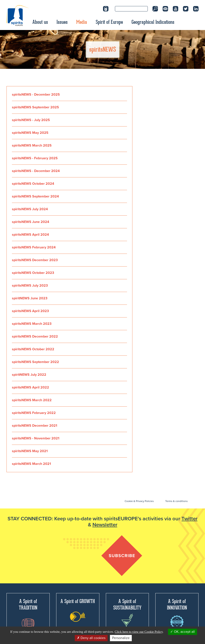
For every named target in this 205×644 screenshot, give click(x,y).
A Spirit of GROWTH (78, 610)
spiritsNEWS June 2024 (31, 222)
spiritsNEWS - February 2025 (35, 158)
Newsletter (105, 525)
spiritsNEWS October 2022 (33, 349)
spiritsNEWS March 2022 (32, 400)
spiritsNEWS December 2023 (35, 260)
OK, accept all (183, 632)
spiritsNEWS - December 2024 (36, 171)
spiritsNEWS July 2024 (30, 209)
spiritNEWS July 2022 (29, 375)
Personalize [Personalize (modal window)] (121, 638)
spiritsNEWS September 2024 (35, 196)
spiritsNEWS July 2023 (30, 286)
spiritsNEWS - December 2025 (36, 95)
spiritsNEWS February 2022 (34, 413)
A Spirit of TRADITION (28, 613)
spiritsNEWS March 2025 (32, 145)
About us (40, 22)
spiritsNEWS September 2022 (35, 362)
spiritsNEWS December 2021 (35, 426)
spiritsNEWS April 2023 (30, 311)
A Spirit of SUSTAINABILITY (127, 614)
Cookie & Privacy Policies (139, 501)
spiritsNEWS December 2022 (35, 336)
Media (82, 22)
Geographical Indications (153, 22)
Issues (62, 22)
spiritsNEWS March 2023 (32, 324)
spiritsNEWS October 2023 (33, 273)
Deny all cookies (91, 638)
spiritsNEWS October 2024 (33, 184)
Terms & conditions (176, 501)
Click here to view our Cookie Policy (139, 632)
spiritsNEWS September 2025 (35, 107)
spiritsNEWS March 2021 (31, 464)
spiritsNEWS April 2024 (30, 235)
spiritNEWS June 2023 (30, 298)
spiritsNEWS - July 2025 (31, 120)
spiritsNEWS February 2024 (34, 247)
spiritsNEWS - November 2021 (36, 438)
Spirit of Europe (109, 22)
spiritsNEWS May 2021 (30, 451)
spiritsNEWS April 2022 (30, 387)
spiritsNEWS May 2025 (30, 133)
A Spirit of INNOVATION (177, 613)
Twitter (189, 519)
